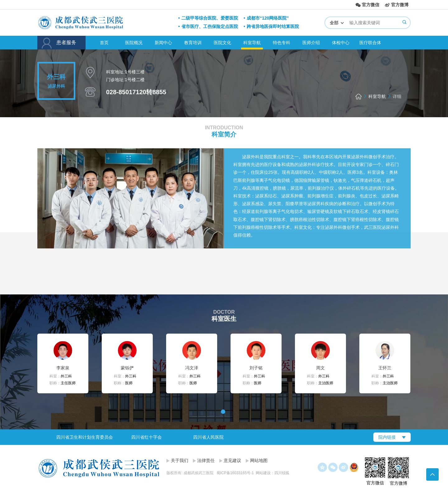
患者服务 (61, 43)
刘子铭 (256, 368)
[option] (84, 437)
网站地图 (259, 460)
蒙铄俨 (127, 368)
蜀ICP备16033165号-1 (235, 473)
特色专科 (282, 43)
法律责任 (206, 460)
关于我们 (180, 460)
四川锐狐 (282, 473)
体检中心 (341, 43)
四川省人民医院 (208, 437)
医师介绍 (311, 43)
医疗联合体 (370, 43)
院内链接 (387, 437)
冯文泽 (192, 368)
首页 (104, 43)
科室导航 (252, 43)
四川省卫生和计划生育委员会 (85, 437)
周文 (320, 368)
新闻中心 (163, 43)
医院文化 (222, 43)
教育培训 (193, 43)
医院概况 (134, 43)
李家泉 (63, 368)
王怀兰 (385, 368)
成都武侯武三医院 (103, 22)
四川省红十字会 (147, 437)
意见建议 (232, 460)
